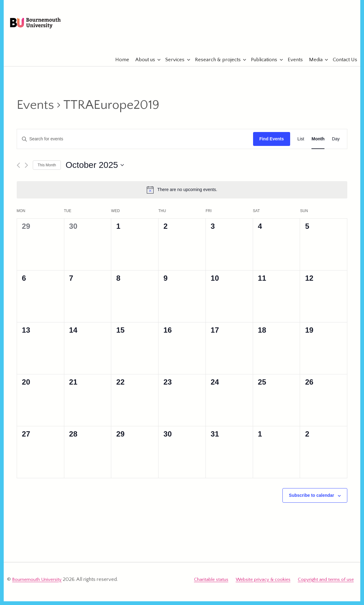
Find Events (271, 144)
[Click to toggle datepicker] (95, 170)
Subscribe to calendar (311, 501)
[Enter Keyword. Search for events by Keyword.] (135, 145)
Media (313, 65)
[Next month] (26, 170)
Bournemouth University (49, 26)
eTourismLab (314, 46)
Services (172, 65)
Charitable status (211, 584)
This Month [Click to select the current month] (47, 170)
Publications (261, 65)
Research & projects (215, 65)
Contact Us (342, 65)
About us (142, 65)
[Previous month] (18, 170)
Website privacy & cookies (263, 584)
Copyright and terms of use (326, 584)
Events (292, 65)
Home (119, 65)
